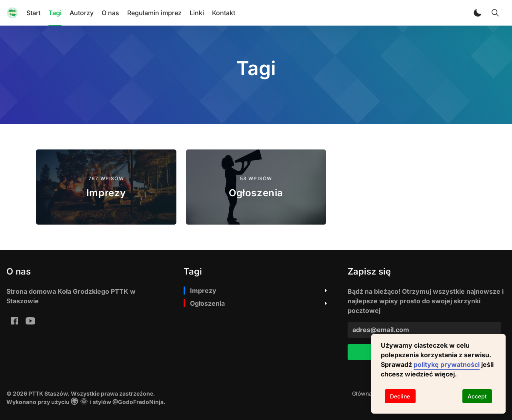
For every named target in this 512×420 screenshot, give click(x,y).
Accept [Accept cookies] (477, 396)
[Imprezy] (106, 187)
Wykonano (21, 402)
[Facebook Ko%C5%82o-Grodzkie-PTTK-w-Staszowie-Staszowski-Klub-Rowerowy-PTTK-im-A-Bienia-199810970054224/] (14, 320)
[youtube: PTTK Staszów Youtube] (30, 320)
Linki (197, 13)
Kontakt (224, 13)
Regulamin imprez (154, 13)
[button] (478, 13)
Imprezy (203, 291)
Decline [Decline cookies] (400, 396)
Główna (362, 393)
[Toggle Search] (495, 13)
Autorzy (82, 13)
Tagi (55, 13)
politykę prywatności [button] (447, 364)
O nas (110, 13)
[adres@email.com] (424, 330)
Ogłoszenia (207, 303)
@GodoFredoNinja (138, 402)
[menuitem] (362, 393)
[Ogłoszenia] (256, 187)
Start (33, 13)
